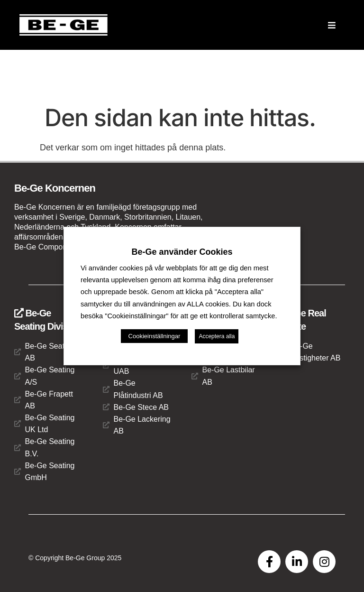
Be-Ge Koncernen (55, 188)
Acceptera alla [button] (217, 336)
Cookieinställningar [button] (155, 336)
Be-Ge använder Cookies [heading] (182, 252)
